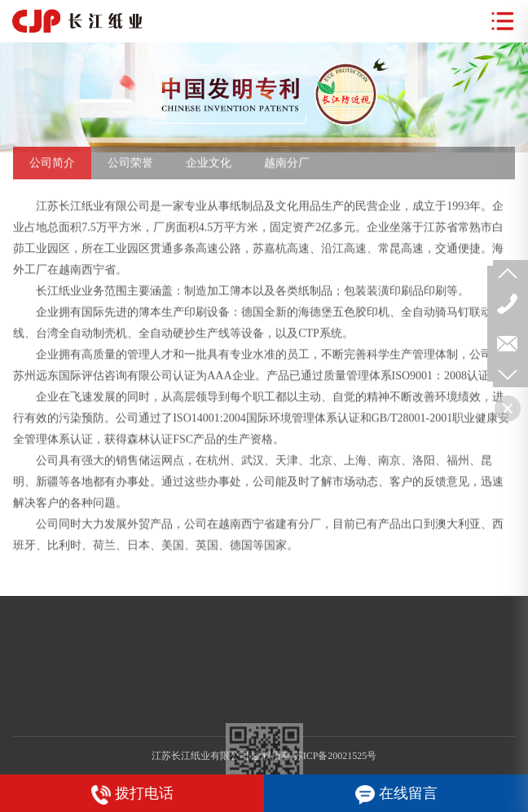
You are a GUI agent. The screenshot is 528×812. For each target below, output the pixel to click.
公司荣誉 (130, 168)
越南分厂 (287, 168)
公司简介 (52, 168)
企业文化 (209, 168)
